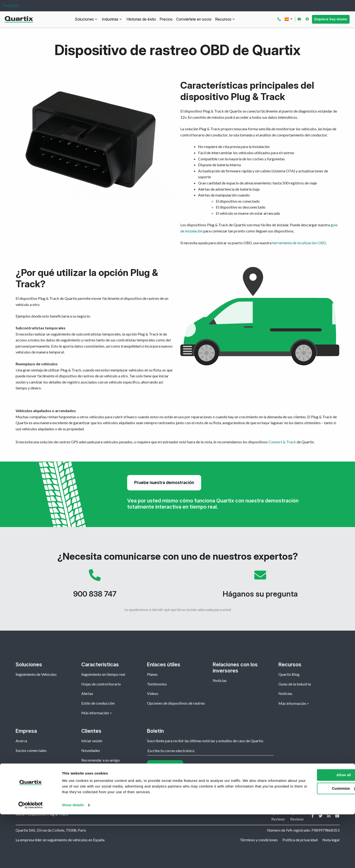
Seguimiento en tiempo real (103, 674)
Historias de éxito (141, 19)
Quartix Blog (289, 674)
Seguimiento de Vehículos (36, 674)
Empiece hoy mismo (331, 19)
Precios (166, 19)
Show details (73, 859)
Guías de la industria (295, 684)
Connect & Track (282, 442)
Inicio (20, 814)
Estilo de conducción (98, 703)
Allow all (316, 829)
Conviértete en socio (194, 19)
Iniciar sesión (92, 741)
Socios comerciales (31, 750)
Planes (152, 674)
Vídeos (153, 693)
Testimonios (157, 684)
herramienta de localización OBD (299, 243)
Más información (95, 713)
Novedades (91, 750)
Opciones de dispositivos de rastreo (176, 703)
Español (289, 19)
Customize (316, 842)
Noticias (220, 680)
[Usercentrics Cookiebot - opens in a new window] (31, 859)
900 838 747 (95, 586)
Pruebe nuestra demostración (164, 482)
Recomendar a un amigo (101, 760)
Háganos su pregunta (260, 586)
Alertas (87, 693)
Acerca (21, 741)
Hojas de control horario (101, 684)
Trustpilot (11, 5)
